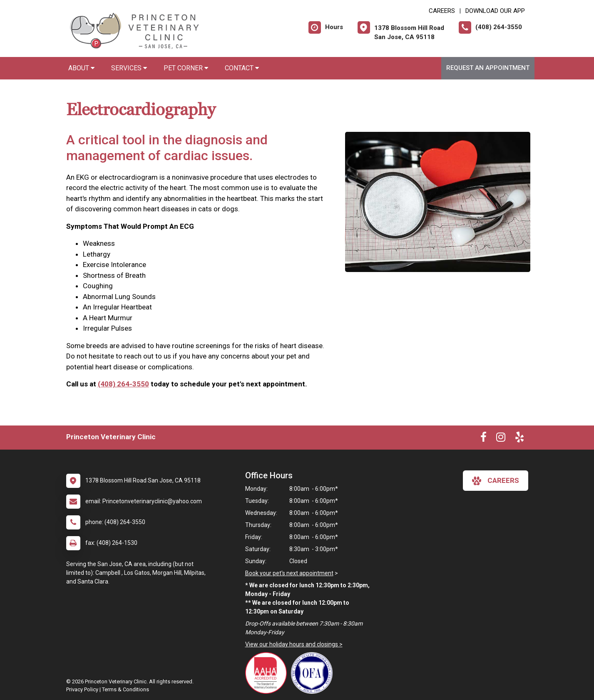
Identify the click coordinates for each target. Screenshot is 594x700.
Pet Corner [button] (186, 68)
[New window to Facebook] (483, 439)
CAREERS (442, 11)
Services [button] (129, 68)
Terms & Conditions (126, 689)
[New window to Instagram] (501, 439)
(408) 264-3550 (123, 384)
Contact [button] (242, 68)
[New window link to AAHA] (268, 673)
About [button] (81, 68)
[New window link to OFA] (314, 673)
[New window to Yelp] (519, 439)
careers (496, 481)
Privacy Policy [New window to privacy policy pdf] (82, 689)
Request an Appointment (488, 68)
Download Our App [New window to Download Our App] (495, 11)
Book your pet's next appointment (289, 573)
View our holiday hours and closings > (294, 644)
